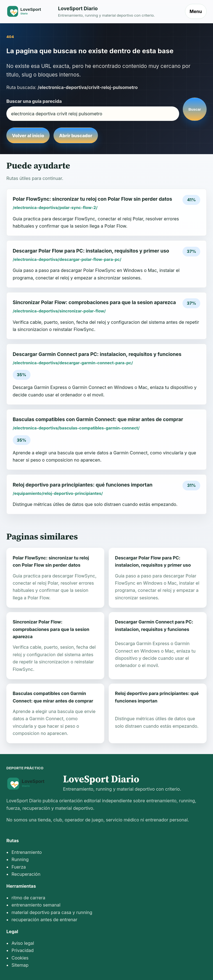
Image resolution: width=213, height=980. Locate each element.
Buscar (195, 109)
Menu (196, 11)
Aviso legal (23, 943)
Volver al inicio (28, 136)
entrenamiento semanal (36, 905)
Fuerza (19, 867)
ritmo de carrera (28, 898)
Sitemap (20, 965)
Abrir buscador (76, 136)
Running (20, 859)
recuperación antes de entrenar (44, 920)
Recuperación (26, 874)
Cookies (20, 958)
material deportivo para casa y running (52, 912)
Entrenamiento (26, 852)
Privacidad (22, 950)
